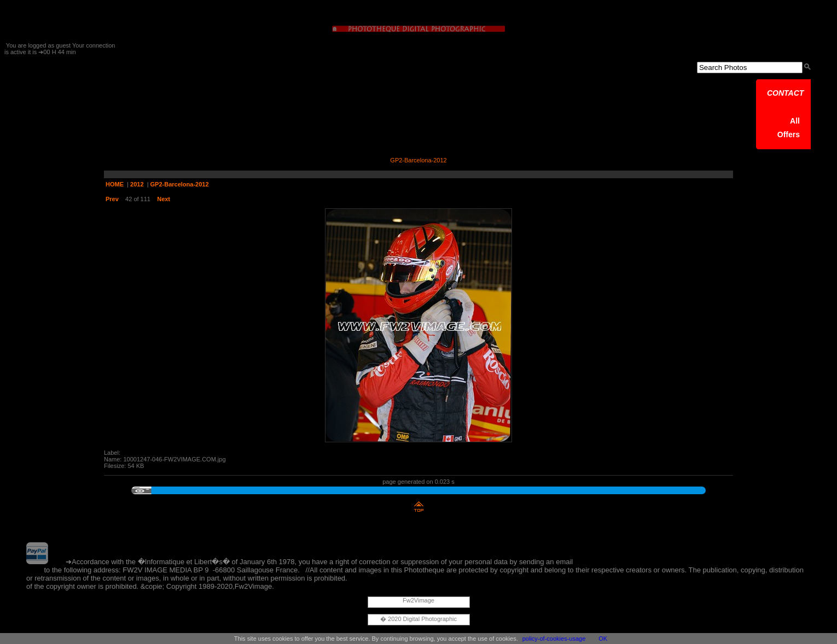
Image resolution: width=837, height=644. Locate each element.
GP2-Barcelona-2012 (180, 184)
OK (603, 639)
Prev (112, 199)
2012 (137, 184)
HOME (115, 184)
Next (164, 199)
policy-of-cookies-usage (554, 639)
